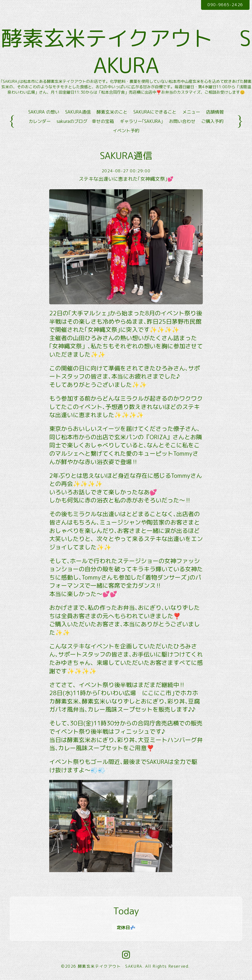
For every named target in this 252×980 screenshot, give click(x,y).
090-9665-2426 (225, 5)
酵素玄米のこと (112, 113)
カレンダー (40, 123)
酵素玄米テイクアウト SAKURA (110, 967)
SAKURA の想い (44, 113)
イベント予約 (126, 132)
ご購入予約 (212, 123)
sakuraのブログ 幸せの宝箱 (85, 123)
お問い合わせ (182, 123)
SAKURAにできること (155, 113)
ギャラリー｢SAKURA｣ (141, 123)
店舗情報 (215, 113)
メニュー (191, 113)
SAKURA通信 (78, 113)
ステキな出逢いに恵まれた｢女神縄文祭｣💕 (126, 180)
